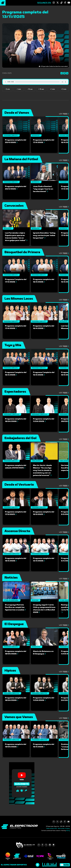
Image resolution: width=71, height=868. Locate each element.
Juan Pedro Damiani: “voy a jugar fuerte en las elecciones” (43, 189)
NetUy (68, 831)
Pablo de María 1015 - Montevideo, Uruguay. (58, 828)
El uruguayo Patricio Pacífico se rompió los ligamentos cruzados (15, 607)
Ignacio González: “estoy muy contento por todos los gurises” (44, 235)
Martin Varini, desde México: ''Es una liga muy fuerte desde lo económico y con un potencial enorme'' (42, 470)
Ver (64, 114)
